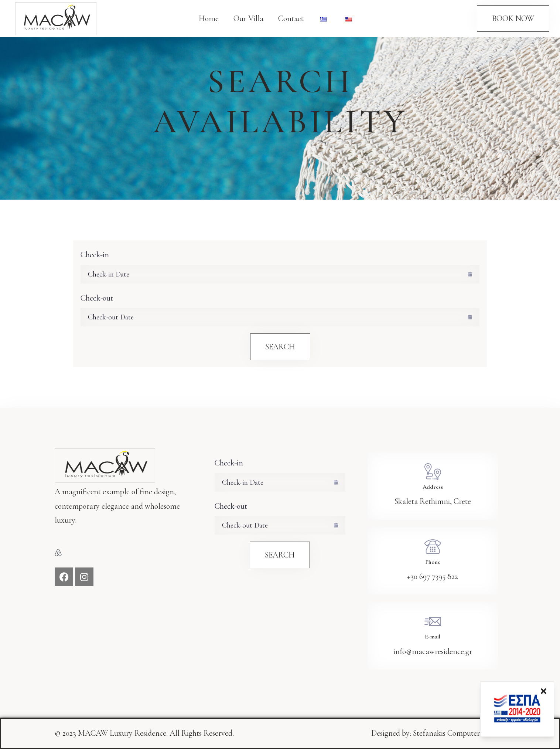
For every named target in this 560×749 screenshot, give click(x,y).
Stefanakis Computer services (459, 733)
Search (280, 347)
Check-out (97, 298)
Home (209, 18)
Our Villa (248, 18)
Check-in (95, 255)
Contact (291, 18)
